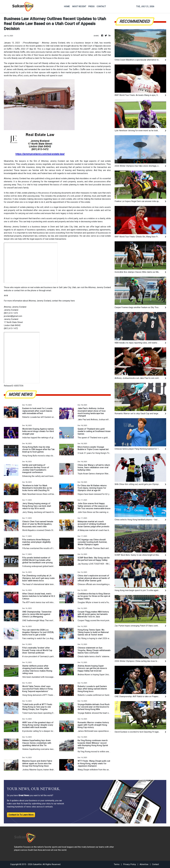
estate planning (68, 178)
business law (43, 233)
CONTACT (101, 6)
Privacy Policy (130, 864)
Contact (155, 864)
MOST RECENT (79, 6)
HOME (67, 6)
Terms (117, 864)
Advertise (144, 864)
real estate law (57, 46)
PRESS (91, 6)
